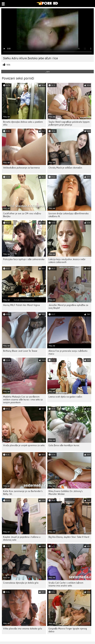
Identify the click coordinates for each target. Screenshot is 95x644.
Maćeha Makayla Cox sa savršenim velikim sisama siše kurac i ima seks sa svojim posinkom (23, 400)
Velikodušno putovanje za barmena (21, 168)
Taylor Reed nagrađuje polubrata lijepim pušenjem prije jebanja (69, 123)
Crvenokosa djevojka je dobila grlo (21, 583)
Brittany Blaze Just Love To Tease (20, 351)
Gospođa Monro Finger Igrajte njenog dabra (68, 630)
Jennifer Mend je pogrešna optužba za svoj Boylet (68, 307)
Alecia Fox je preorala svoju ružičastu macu (68, 352)
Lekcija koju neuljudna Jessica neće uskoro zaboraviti (67, 261)
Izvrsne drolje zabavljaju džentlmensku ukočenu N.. (69, 215)
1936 (8, 65)
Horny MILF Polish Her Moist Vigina (21, 305)
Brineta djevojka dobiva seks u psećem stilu (23, 123)
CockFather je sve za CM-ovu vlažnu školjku (22, 215)
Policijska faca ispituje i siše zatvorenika (24, 259)
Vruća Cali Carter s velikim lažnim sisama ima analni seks (66, 584)
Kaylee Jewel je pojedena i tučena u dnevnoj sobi (22, 538)
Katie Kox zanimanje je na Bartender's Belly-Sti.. (23, 493)
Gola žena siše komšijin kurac (64, 445)
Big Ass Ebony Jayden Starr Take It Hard (69, 537)
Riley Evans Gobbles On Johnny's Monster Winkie (65, 493)
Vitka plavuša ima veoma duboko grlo (23, 629)
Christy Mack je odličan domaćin (65, 168)
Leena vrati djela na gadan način (65, 397)
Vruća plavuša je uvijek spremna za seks (24, 445)
